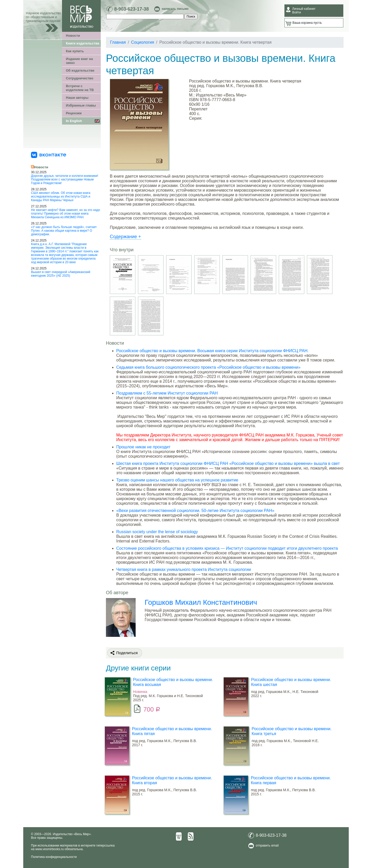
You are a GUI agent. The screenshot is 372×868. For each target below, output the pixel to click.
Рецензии (74, 113)
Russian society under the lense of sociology (157, 532)
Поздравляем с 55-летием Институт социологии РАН (167, 393)
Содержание (125, 237)
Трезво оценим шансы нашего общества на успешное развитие (177, 480)
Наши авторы (77, 98)
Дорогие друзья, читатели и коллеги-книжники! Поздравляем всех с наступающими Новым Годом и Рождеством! (65, 179)
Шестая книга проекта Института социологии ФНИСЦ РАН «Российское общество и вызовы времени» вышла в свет (228, 463)
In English (74, 121)
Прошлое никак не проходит (143, 447)
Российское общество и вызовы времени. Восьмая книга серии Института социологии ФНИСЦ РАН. (212, 351)
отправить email (267, 846)
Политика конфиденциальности (54, 857)
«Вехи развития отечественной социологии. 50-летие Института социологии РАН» (195, 511)
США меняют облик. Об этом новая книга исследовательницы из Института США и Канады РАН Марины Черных (61, 197)
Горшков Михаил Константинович (201, 602)
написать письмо (175, 9)
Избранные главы (81, 105)
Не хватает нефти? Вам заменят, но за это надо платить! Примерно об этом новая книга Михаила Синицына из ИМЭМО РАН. (65, 214)
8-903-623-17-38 (131, 9)
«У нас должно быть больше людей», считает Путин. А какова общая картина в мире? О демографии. (64, 231)
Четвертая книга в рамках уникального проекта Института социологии (184, 569)
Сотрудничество (80, 78)
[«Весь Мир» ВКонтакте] (49, 155)
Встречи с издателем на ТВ (80, 88)
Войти (297, 12)
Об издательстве (80, 70)
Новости (73, 36)
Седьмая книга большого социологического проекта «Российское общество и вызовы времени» (208, 367)
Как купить (75, 51)
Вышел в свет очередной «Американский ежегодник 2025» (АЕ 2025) (61, 274)
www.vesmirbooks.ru (50, 849)
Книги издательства (83, 43)
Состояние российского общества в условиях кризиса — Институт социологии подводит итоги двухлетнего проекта (227, 548)
